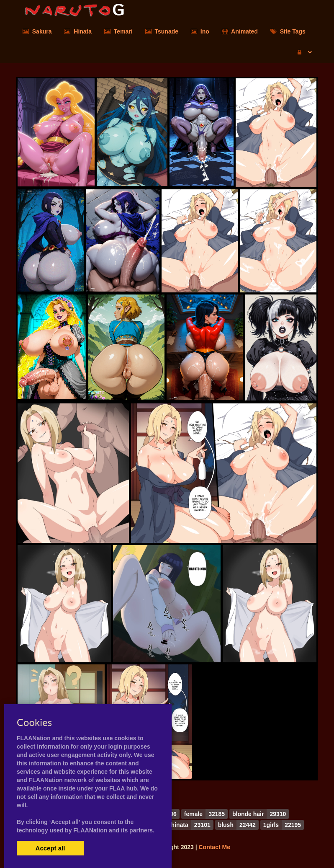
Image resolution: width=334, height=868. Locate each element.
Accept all (50, 848)
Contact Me (214, 847)
